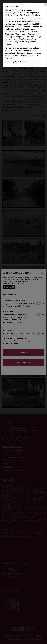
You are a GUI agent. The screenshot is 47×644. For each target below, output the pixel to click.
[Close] (46, 4)
